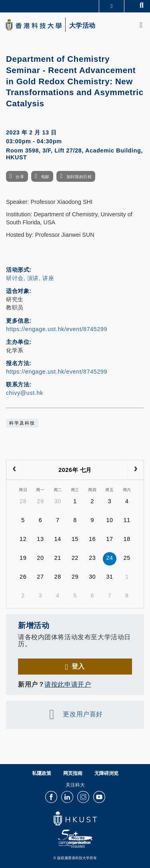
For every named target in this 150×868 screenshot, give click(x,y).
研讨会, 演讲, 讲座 (30, 278)
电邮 (45, 177)
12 (23, 539)
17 (109, 539)
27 (40, 577)
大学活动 (82, 26)
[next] (136, 470)
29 (40, 501)
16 (92, 539)
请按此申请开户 (68, 684)
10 (109, 520)
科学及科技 (22, 423)
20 (40, 558)
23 (92, 558)
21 (58, 558)
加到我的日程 (79, 177)
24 (109, 558)
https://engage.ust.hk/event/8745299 (57, 329)
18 (127, 539)
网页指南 (73, 773)
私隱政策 (42, 773)
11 (127, 520)
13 (40, 539)
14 (58, 539)
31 (109, 577)
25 (127, 558)
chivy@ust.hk (25, 393)
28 (23, 501)
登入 (78, 666)
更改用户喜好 (83, 714)
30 (58, 501)
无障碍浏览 (106, 773)
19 (23, 558)
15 (75, 539)
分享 (20, 177)
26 (23, 577)
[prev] (14, 470)
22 (75, 558)
